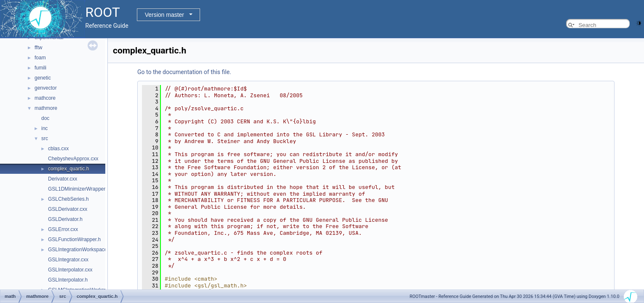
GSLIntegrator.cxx (68, 260)
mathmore (46, 108)
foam (40, 58)
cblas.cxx (58, 149)
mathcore (45, 98)
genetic (43, 78)
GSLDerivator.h (65, 219)
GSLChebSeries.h (68, 199)
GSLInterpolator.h (68, 280)
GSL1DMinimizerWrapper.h (79, 189)
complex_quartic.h (68, 169)
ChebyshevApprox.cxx (73, 159)
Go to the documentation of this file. (184, 72)
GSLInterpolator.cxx (70, 270)
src (45, 138)
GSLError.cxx (63, 229)
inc (44, 128)
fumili (40, 68)
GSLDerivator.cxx (68, 209)
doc (45, 118)
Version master (164, 15)
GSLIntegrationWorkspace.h (80, 250)
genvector (46, 88)
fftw (38, 48)
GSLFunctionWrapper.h (74, 239)
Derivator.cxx (63, 179)
